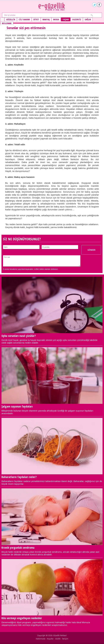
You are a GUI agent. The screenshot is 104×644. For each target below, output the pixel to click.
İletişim (65, 639)
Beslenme (7, 23)
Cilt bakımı (24, 19)
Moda (56, 19)
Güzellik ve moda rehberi (52, 6)
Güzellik (11, 19)
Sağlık (88, 19)
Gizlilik (58, 639)
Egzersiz (77, 19)
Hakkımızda (41, 639)
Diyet (36, 19)
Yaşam (66, 19)
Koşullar (50, 639)
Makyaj (46, 19)
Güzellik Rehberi (60, 636)
